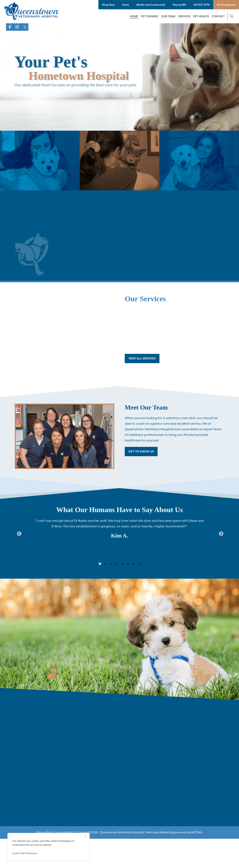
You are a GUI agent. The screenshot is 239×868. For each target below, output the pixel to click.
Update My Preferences (25, 853)
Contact (218, 16)
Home (134, 16)
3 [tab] (111, 564)
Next (221, 533)
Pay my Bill (179, 5)
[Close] (86, 836)
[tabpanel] (119, 528)
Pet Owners (150, 16)
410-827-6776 (201, 5)
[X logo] (25, 27)
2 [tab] (105, 564)
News (126, 5)
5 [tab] (122, 564)
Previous (18, 533)
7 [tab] (134, 564)
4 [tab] (117, 564)
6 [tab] (128, 564)
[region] (49, 847)
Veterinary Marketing (159, 832)
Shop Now (108, 5)
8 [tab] (139, 564)
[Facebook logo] (10, 27)
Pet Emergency (226, 5)
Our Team (168, 16)
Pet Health (201, 16)
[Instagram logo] (17, 27)
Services (184, 16)
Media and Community (151, 5)
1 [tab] (100, 564)
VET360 (197, 832)
